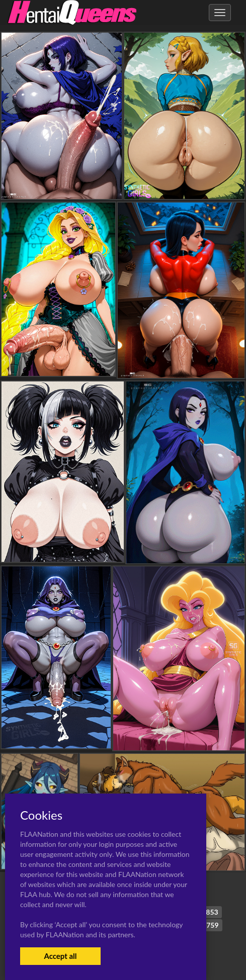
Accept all (60, 956)
